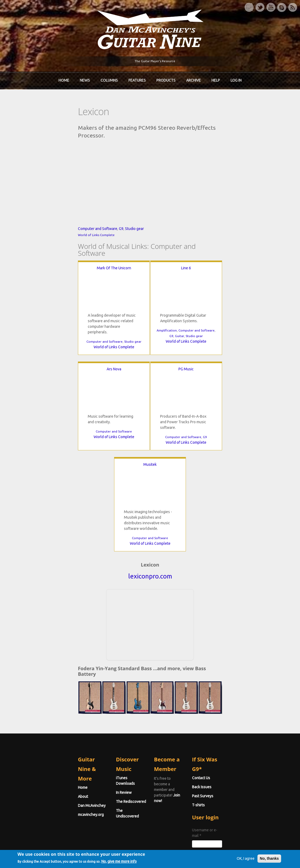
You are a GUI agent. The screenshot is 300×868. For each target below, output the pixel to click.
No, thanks (257, 858)
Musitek (211, 404)
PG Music (89, 404)
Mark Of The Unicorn (69, 303)
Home (64, 78)
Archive (193, 78)
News (85, 78)
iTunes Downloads (107, 703)
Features (137, 78)
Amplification (131, 366)
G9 (72, 271)
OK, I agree (233, 858)
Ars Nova (231, 303)
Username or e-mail (234, 755)
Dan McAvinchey (43, 721)
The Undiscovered (107, 730)
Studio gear (86, 271)
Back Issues (226, 712)
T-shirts (223, 730)
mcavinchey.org (42, 730)
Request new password (236, 788)
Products (166, 78)
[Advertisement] (150, 564)
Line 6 (150, 303)
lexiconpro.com (150, 516)
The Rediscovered (107, 721)
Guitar (143, 371)
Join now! (188, 709)
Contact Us (226, 703)
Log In (236, 78)
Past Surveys (227, 721)
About (34, 712)
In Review (99, 712)
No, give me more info (132, 862)
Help (216, 78)
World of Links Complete (47, 277)
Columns (109, 78)
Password (226, 774)
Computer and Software (49, 271)
